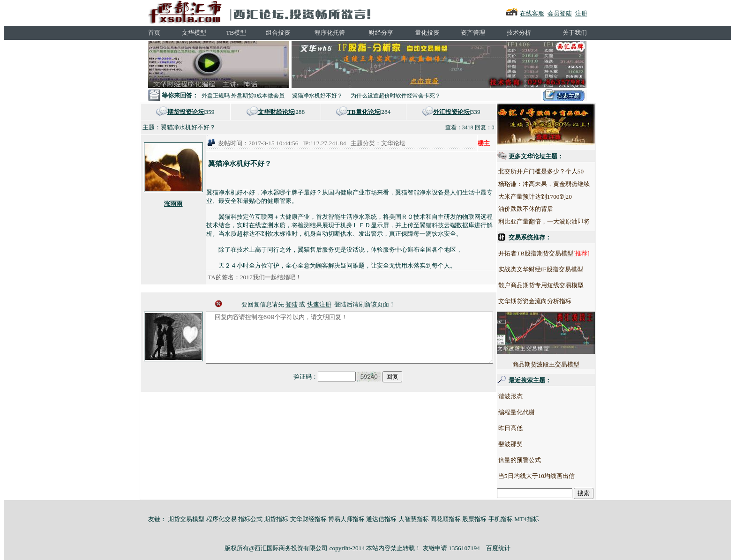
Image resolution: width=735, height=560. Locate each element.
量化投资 (427, 33)
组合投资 (278, 33)
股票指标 (474, 519)
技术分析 (519, 33)
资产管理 (473, 33)
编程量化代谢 (534, 412)
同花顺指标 (446, 519)
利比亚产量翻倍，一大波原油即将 (561, 221)
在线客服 (532, 13)
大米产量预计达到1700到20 (552, 197)
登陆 (292, 304)
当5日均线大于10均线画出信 (554, 476)
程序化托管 (330, 33)
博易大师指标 (346, 519)
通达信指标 (381, 519)
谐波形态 (528, 396)
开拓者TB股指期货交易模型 (553, 253)
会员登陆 (560, 13)
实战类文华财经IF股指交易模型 (558, 269)
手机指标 (501, 519)
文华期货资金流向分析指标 (552, 301)
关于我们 (575, 33)
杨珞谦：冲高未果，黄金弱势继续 (561, 184)
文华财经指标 (308, 519)
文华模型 (194, 33)
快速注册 (319, 304)
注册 (581, 13)
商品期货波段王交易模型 (563, 340)
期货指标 (276, 519)
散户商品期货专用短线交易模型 (558, 285)
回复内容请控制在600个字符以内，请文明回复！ (349, 343)
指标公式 (250, 519)
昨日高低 (528, 428)
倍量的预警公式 (537, 460)
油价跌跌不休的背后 (543, 209)
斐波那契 (528, 444)
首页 (154, 33)
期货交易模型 (186, 519)
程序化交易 (221, 519)
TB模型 (236, 33)
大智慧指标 (414, 519)
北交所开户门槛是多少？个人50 (558, 171)
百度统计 (498, 548)
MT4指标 (527, 519)
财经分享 (381, 33)
